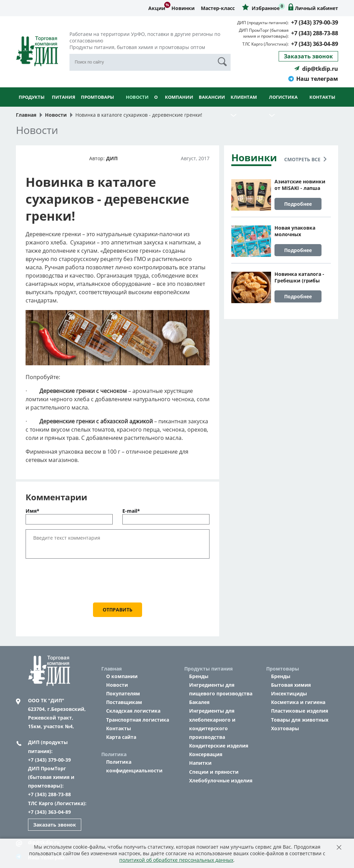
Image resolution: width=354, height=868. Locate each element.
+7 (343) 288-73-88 (315, 33)
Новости (137, 97)
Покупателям (123, 693)
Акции (157, 8)
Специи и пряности (214, 772)
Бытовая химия (291, 685)
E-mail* (166, 516)
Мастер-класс (218, 8)
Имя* (69, 516)
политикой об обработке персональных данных (176, 860)
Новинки (183, 8)
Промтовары (97, 106)
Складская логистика (133, 711)
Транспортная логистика (138, 720)
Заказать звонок (308, 56)
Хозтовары (285, 728)
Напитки (200, 763)
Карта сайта (121, 737)
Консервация (206, 754)
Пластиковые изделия (300, 711)
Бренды (199, 676)
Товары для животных (300, 720)
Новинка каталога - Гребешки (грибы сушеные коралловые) (299, 277)
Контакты (322, 97)
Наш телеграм (313, 79)
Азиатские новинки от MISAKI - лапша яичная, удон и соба (300, 184)
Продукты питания (47, 106)
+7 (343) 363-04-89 (315, 44)
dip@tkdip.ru (316, 69)
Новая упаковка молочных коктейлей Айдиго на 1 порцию (299, 231)
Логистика (283, 106)
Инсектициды (289, 693)
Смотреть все (305, 159)
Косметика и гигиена (298, 702)
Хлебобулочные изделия (221, 780)
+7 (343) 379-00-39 (315, 22)
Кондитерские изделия (219, 746)
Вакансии (212, 97)
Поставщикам (124, 702)
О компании (174, 106)
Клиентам (244, 106)
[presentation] (118, 581)
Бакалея (199, 702)
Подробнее (298, 204)
